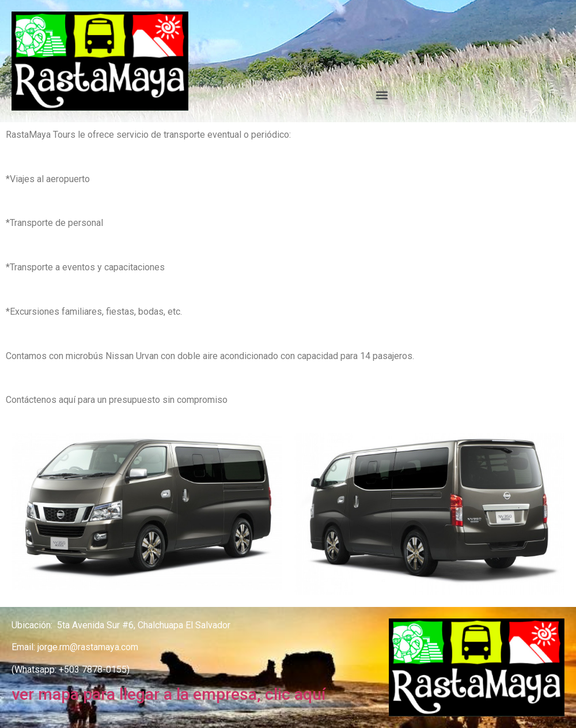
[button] (382, 95)
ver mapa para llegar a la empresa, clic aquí (168, 694)
